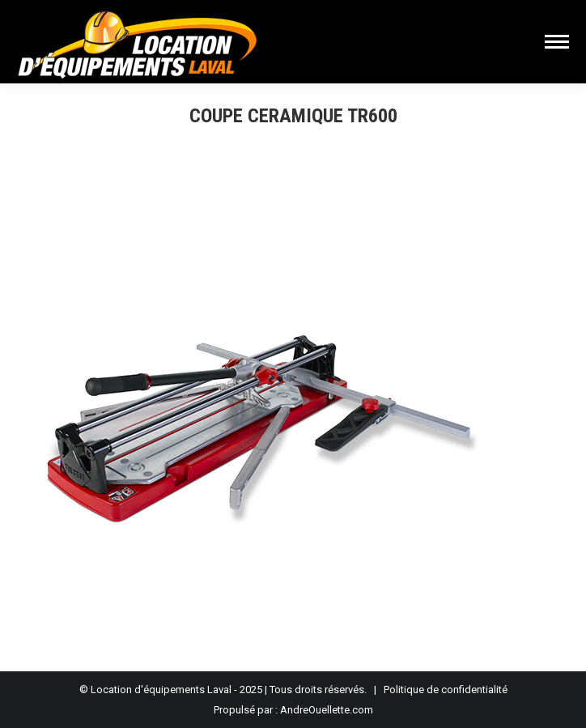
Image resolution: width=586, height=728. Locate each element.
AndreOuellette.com (327, 710)
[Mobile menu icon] (557, 42)
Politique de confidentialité (446, 690)
